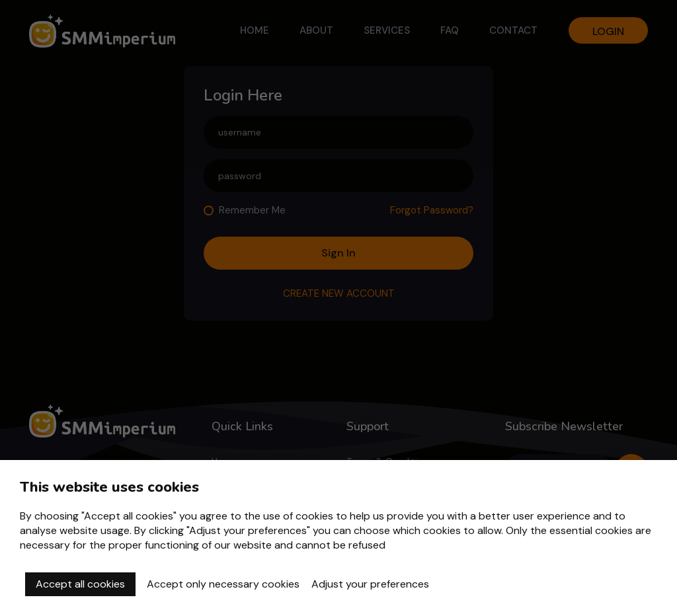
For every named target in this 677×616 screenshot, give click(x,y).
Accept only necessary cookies (223, 584)
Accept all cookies (80, 584)
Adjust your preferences (370, 584)
